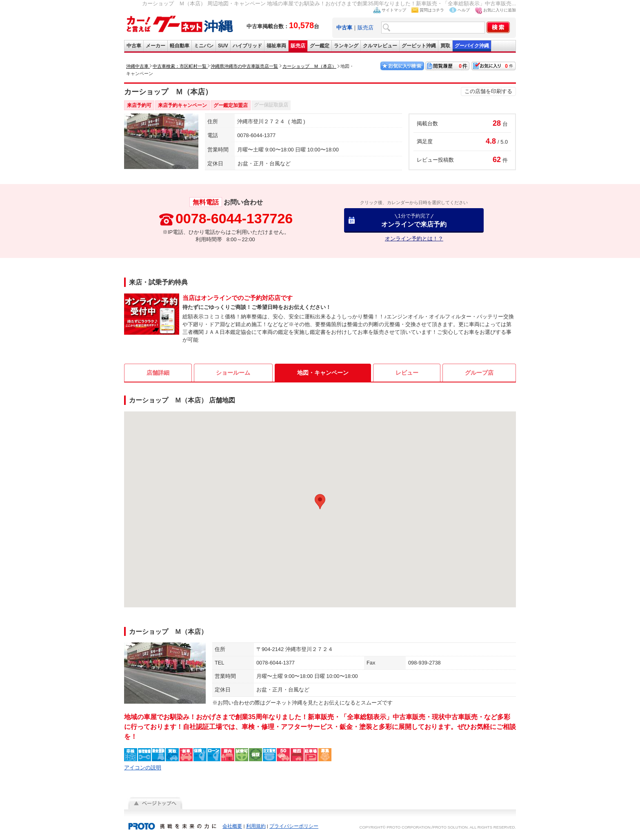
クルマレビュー (380, 46)
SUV (223, 46)
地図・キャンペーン (323, 373)
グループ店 (479, 373)
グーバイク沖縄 (472, 46)
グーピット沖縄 (419, 46)
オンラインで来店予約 (414, 220)
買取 (445, 46)
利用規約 (256, 826)
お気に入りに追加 (500, 10)
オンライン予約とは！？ (414, 239)
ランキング (346, 46)
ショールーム (233, 373)
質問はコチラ (432, 10)
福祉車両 (276, 46)
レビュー (407, 373)
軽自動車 (180, 46)
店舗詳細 (158, 373)
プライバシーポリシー (294, 826)
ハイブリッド (247, 46)
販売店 (366, 28)
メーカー (156, 46)
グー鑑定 (320, 46)
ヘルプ (464, 10)
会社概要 (232, 826)
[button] (320, 502)
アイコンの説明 (143, 768)
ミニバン (204, 46)
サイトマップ (394, 10)
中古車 (134, 46)
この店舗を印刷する (488, 91)
